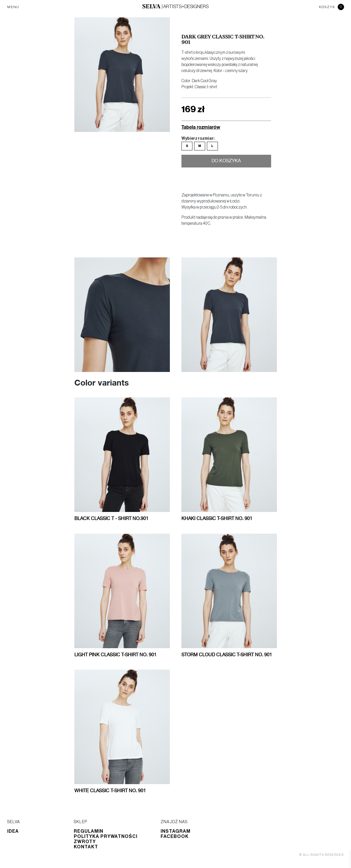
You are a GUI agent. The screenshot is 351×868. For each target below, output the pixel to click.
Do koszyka (226, 162)
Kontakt (86, 847)
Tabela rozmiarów (201, 127)
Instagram (175, 831)
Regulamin (89, 831)
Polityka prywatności (106, 836)
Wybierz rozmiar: (198, 139)
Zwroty (85, 842)
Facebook (175, 836)
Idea (13, 831)
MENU (13, 7)
